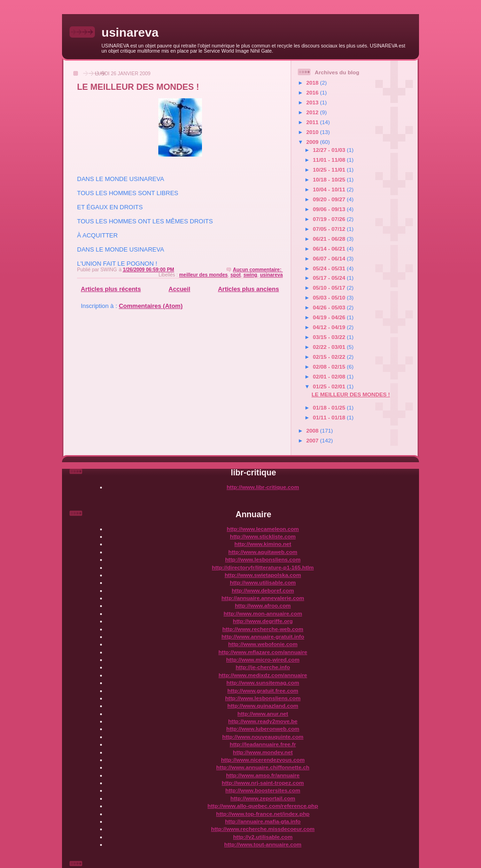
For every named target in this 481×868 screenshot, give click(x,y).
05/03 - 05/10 (330, 297)
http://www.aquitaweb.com (263, 552)
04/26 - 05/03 (330, 307)
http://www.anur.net (263, 714)
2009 (313, 142)
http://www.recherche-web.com (263, 629)
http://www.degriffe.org (263, 621)
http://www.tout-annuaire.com (263, 844)
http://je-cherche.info (263, 667)
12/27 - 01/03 (330, 150)
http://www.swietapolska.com (263, 575)
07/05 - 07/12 (330, 229)
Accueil (179, 289)
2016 (313, 92)
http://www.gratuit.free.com (263, 690)
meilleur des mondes (203, 275)
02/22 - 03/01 (330, 347)
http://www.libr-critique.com (263, 487)
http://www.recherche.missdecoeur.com (263, 829)
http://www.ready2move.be (263, 721)
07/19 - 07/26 (330, 219)
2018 (313, 83)
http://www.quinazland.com (263, 706)
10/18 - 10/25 (330, 179)
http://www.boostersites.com (263, 790)
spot (236, 275)
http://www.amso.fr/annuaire (263, 775)
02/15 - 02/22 (330, 357)
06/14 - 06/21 (330, 249)
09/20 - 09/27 (330, 199)
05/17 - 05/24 (330, 278)
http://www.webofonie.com (263, 644)
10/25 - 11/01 (330, 170)
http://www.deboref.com (263, 590)
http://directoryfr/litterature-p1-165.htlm (263, 567)
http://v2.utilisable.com (263, 837)
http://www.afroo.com (263, 605)
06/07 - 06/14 (330, 258)
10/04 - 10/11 (330, 189)
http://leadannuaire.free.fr (263, 744)
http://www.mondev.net (263, 752)
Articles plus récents (111, 289)
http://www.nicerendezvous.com (263, 760)
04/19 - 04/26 (330, 317)
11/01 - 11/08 (330, 160)
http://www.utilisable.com (263, 582)
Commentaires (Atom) (151, 306)
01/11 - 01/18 (330, 417)
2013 (313, 102)
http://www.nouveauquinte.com (263, 737)
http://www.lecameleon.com (263, 529)
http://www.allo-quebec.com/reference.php (263, 806)
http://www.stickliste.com (263, 536)
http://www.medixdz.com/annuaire (263, 675)
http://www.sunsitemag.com (263, 683)
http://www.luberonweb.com (263, 729)
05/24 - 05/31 (330, 268)
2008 (313, 430)
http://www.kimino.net (263, 544)
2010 (313, 132)
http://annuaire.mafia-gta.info (263, 821)
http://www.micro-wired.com (263, 659)
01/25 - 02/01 (330, 386)
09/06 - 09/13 (330, 209)
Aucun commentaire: (258, 270)
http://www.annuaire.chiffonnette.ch (263, 767)
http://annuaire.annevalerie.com (263, 598)
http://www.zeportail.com (263, 798)
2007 (313, 440)
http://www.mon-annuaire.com (263, 613)
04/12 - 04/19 (330, 327)
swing (250, 275)
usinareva (130, 32)
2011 (313, 122)
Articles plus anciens (248, 289)
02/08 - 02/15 (330, 367)
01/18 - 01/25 (330, 407)
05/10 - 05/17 (330, 288)
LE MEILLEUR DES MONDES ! (138, 87)
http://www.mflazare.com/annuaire (263, 652)
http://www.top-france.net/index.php (263, 814)
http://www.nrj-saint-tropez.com (263, 783)
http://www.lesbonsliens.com (263, 559)
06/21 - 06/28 (330, 239)
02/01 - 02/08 (330, 376)
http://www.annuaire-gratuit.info (263, 636)
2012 (313, 112)
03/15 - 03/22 (330, 337)
